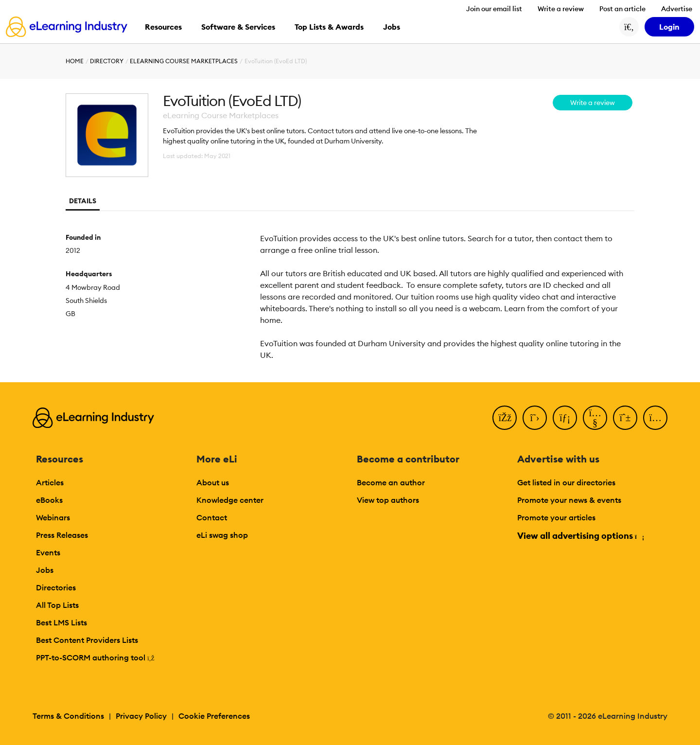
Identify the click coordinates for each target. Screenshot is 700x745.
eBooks (49, 500)
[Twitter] (535, 418)
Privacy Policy (141, 716)
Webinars (53, 517)
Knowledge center (230, 500)
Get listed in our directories (566, 482)
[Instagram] (655, 418)
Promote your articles (556, 517)
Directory (107, 61)
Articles (50, 482)
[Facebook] (505, 418)
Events (48, 552)
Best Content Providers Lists (87, 640)
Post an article (622, 9)
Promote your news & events (569, 500)
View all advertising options (580, 536)
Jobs (45, 570)
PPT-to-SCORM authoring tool (95, 657)
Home (75, 61)
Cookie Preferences (214, 716)
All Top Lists (57, 605)
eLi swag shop (222, 535)
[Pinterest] (625, 418)
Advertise (677, 9)
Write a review (561, 9)
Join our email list (494, 9)
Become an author (391, 482)
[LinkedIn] (565, 418)
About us (213, 482)
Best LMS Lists (61, 622)
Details (83, 201)
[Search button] (629, 27)
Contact (212, 517)
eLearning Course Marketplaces (184, 61)
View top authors (388, 500)
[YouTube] (595, 418)
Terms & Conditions (68, 716)
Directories (56, 587)
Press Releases (62, 535)
